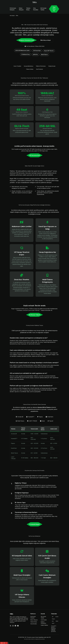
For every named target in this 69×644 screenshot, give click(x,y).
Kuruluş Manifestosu (29, 66)
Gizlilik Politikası (44, 625)
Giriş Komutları (36, 9)
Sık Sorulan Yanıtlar (43, 9)
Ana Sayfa (12, 16)
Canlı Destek (44, 620)
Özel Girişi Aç (54, 9)
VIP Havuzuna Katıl (35, 155)
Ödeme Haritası (30, 69)
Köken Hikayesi (21, 9)
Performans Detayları (13, 9)
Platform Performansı (41, 66)
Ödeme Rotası (28, 9)
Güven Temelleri (17, 66)
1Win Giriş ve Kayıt (45, 40)
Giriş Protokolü (39, 69)
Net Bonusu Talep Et (35, 315)
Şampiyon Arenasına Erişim (27, 40)
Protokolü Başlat (35, 524)
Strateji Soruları (52, 66)
